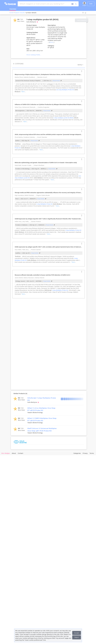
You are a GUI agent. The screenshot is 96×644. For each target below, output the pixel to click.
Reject (77, 637)
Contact (20, 453)
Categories (77, 453)
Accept (77, 633)
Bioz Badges (6, 453)
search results (20, 13)
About (14, 453)
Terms (92, 453)
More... (52, 42)
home (11, 13)
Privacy (85, 453)
